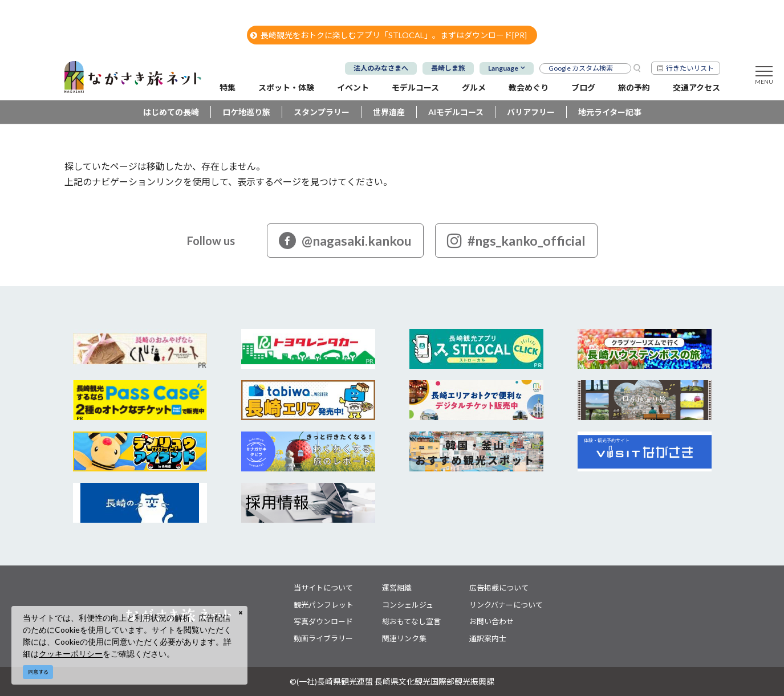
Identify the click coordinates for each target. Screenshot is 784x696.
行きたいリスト (690, 68)
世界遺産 (389, 112)
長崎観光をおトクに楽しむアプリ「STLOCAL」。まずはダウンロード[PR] (389, 35)
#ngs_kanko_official (516, 241)
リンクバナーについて (506, 605)
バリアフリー (531, 112)
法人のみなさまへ (381, 68)
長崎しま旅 (448, 68)
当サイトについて (323, 588)
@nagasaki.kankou (345, 241)
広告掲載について (499, 588)
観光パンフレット (324, 605)
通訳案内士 (488, 638)
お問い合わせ (491, 621)
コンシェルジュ (408, 605)
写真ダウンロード (323, 621)
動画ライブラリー (323, 638)
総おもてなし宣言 (411, 621)
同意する (38, 672)
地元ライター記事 (610, 112)
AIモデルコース (456, 112)
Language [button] (503, 68)
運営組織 (397, 588)
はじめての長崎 (171, 112)
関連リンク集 (404, 638)
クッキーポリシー (71, 654)
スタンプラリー (322, 112)
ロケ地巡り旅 (246, 112)
